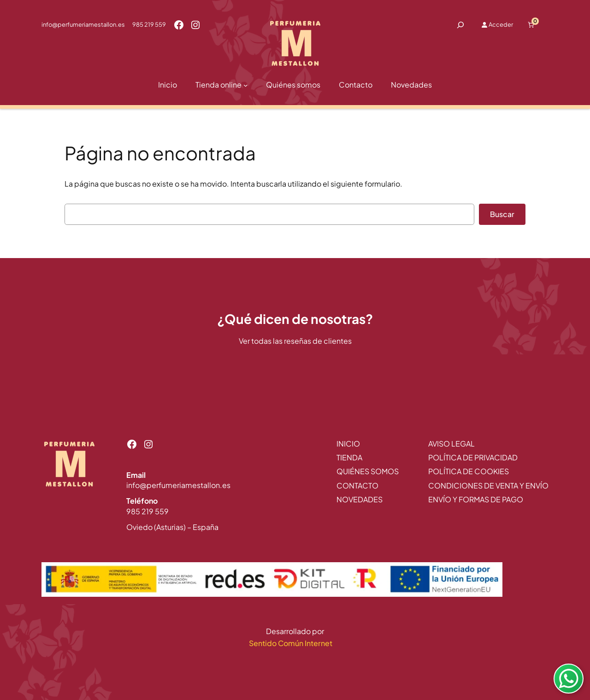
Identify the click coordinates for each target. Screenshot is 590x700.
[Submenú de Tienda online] (246, 85)
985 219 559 (149, 24)
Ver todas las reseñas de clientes (295, 341)
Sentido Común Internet (291, 643)
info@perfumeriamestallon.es (83, 24)
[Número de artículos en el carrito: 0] (531, 25)
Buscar (502, 214)
